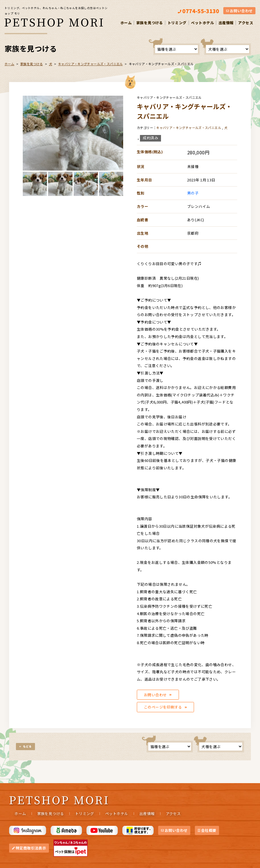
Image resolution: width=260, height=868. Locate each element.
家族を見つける (150, 23)
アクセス (246, 23)
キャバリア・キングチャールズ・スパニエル (90, 64)
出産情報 (226, 23)
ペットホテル (203, 23)
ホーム (126, 23)
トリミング (177, 23)
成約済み (150, 138)
